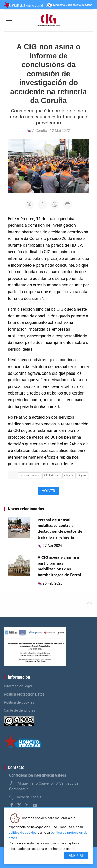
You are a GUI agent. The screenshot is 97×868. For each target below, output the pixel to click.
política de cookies (23, 833)
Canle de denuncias (20, 710)
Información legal (18, 686)
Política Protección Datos (24, 694)
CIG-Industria (52, 475)
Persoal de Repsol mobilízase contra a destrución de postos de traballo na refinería (60, 529)
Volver (48, 491)
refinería (69, 475)
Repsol (82, 475)
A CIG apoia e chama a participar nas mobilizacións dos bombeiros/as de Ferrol (59, 566)
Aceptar (76, 856)
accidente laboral (30, 475)
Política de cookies (19, 702)
